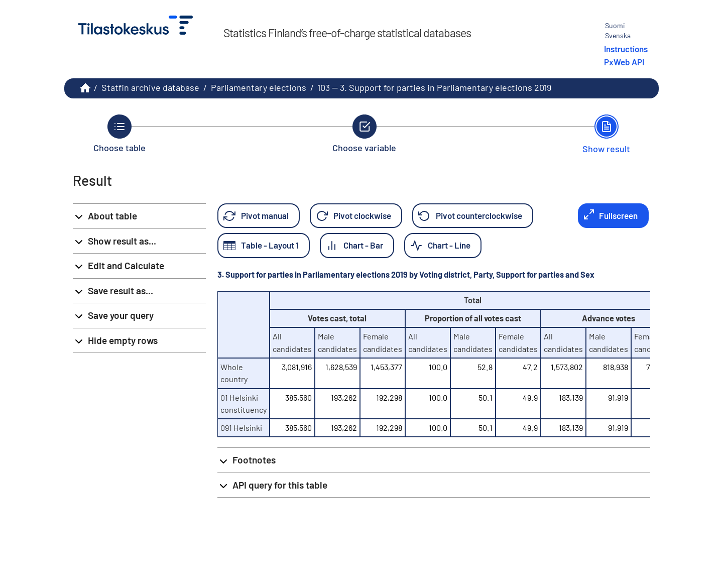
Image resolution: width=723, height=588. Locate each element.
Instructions (626, 49)
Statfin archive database (150, 87)
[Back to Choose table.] (119, 134)
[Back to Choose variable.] (364, 134)
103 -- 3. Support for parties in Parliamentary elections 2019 (434, 87)
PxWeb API (624, 62)
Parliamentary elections (259, 87)
